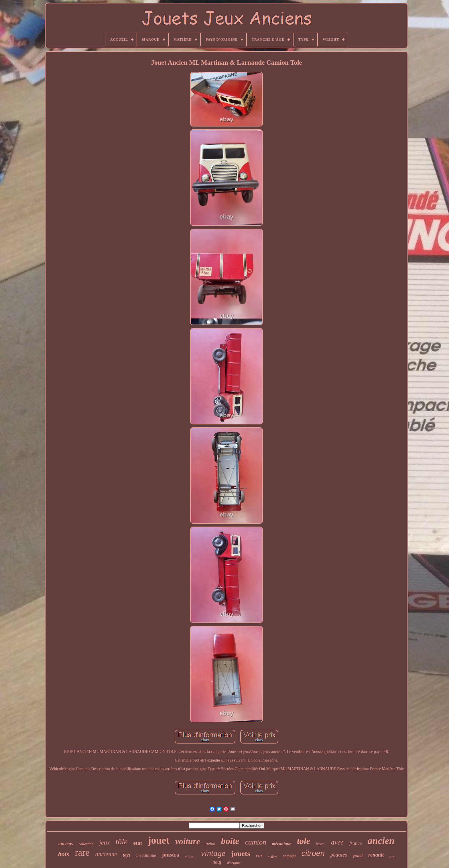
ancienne (106, 854)
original (190, 856)
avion (210, 844)
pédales (339, 855)
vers (259, 856)
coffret (273, 856)
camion (256, 842)
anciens (66, 844)
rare (82, 853)
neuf (217, 862)
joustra (171, 855)
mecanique (146, 855)
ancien (381, 841)
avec (337, 842)
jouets (241, 854)
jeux (105, 842)
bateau (321, 844)
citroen (313, 853)
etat (138, 843)
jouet (159, 840)
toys (127, 855)
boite (230, 841)
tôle (121, 842)
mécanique (281, 844)
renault (376, 855)
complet (289, 856)
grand (358, 856)
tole (304, 841)
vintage (213, 853)
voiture (188, 841)
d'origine (234, 863)
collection (86, 844)
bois (64, 854)
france (356, 843)
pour (392, 856)
